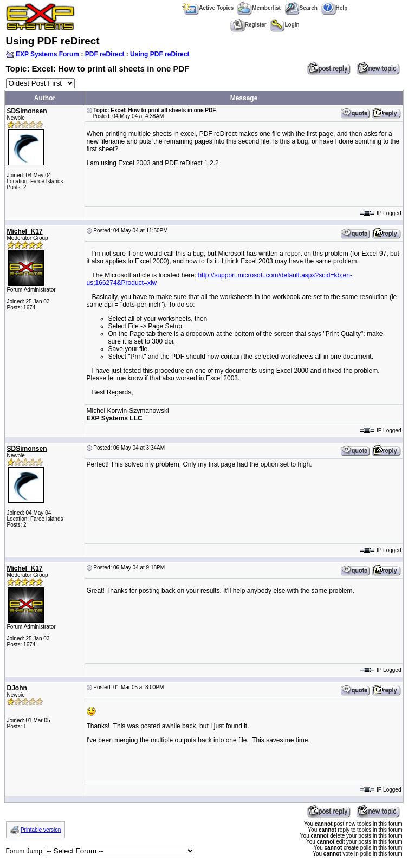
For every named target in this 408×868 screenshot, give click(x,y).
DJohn (17, 688)
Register (248, 25)
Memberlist (259, 8)
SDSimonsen (27, 111)
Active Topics (208, 8)
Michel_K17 (25, 231)
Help (335, 8)
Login (284, 25)
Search (301, 8)
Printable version (41, 830)
